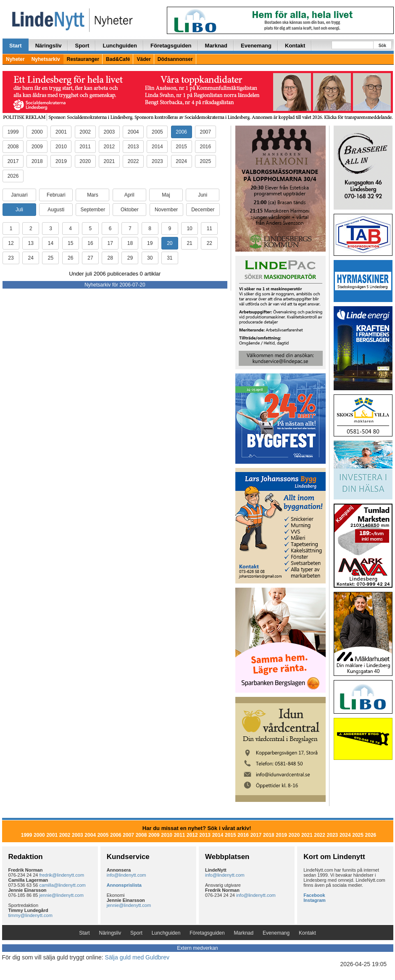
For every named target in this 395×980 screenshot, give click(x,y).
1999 (13, 132)
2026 (13, 176)
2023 (157, 161)
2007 (206, 132)
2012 (109, 147)
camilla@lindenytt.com (63, 885)
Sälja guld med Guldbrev (137, 957)
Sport (82, 46)
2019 (61, 161)
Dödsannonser (175, 59)
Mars (93, 195)
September (93, 210)
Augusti (56, 210)
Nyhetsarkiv (46, 59)
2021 (109, 161)
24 (31, 258)
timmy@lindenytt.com (30, 915)
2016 (206, 147)
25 (51, 258)
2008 (13, 147)
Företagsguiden (171, 46)
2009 (37, 147)
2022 (133, 161)
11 (209, 229)
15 (70, 243)
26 (70, 258)
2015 (181, 147)
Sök (382, 46)
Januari (19, 195)
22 (209, 243)
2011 (85, 147)
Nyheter (15, 59)
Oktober (130, 210)
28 (110, 258)
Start (16, 46)
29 (130, 258)
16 (90, 243)
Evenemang (256, 46)
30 (150, 258)
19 (150, 243)
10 (189, 229)
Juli (19, 210)
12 (11, 243)
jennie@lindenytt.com (62, 895)
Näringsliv (49, 46)
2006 (181, 132)
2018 (37, 161)
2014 (157, 147)
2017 (13, 161)
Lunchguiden (120, 46)
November (166, 210)
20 (170, 243)
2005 (157, 132)
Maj (166, 195)
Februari (56, 195)
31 (170, 258)
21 (189, 243)
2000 (37, 132)
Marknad (216, 46)
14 (51, 243)
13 (31, 243)
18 (130, 243)
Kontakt (295, 46)
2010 (61, 147)
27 (90, 258)
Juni (203, 195)
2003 (109, 132)
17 (110, 243)
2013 (133, 147)
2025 (206, 161)
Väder (144, 59)
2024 (181, 161)
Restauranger (83, 59)
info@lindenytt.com (126, 875)
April (129, 195)
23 (11, 258)
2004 (133, 132)
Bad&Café (118, 59)
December (203, 210)
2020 (85, 161)
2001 (61, 132)
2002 (85, 132)
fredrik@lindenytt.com (62, 875)
